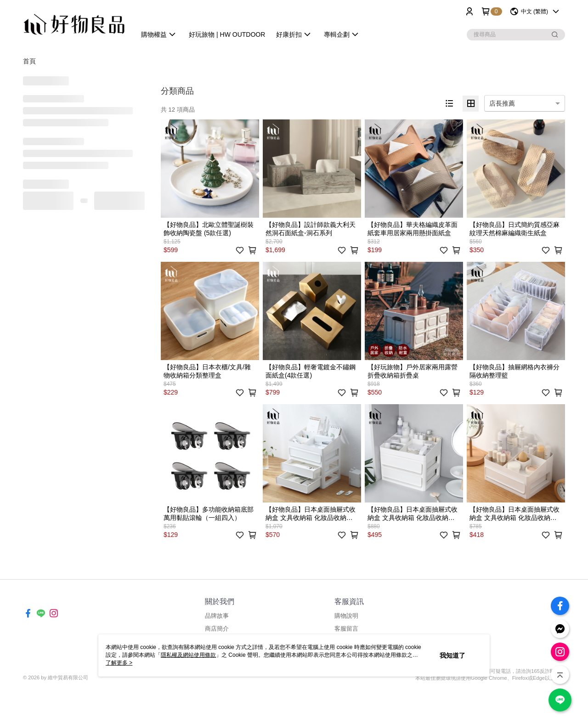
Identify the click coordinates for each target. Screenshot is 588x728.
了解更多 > (119, 663)
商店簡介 (217, 629)
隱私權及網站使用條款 (188, 655)
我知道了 (452, 655)
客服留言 (346, 629)
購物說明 (346, 616)
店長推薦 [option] (502, 103)
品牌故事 (217, 616)
